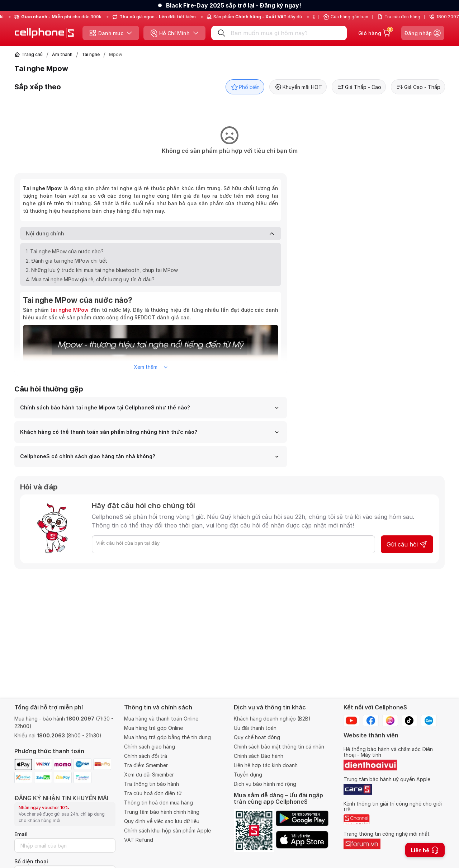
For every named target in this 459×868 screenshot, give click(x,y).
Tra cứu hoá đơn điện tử (153, 793)
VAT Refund (139, 840)
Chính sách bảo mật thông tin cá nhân (279, 747)
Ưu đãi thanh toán (255, 728)
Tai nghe (91, 54)
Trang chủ (32, 54)
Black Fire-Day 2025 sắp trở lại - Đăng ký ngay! (234, 5)
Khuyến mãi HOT (298, 87)
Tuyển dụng (248, 775)
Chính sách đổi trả (146, 756)
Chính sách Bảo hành (259, 756)
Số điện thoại (31, 861)
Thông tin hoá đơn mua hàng (158, 803)
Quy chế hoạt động (257, 737)
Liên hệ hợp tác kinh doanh (266, 765)
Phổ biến (245, 87)
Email (21, 834)
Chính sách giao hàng (150, 747)
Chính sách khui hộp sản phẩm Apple (167, 831)
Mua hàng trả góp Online (153, 728)
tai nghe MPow (70, 310)
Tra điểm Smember (146, 765)
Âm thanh (62, 54)
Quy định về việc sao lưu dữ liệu (162, 821)
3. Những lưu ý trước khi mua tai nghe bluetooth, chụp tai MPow (102, 270)
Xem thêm (151, 367)
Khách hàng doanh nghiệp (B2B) (272, 719)
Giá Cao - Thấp (418, 87)
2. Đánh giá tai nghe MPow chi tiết (67, 261)
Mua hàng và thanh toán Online (161, 719)
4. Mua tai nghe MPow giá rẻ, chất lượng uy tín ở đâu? (90, 279)
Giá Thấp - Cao (359, 87)
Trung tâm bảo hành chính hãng (162, 812)
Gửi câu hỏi (407, 544)
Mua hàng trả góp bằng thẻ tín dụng (167, 737)
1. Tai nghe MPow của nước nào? (65, 251)
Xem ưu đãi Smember (149, 775)
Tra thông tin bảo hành (152, 784)
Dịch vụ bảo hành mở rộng (265, 784)
